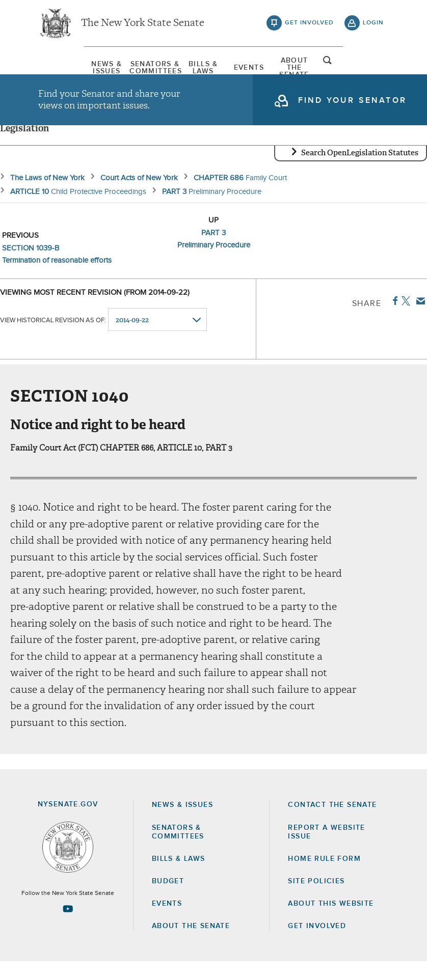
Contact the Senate (332, 823)
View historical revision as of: (53, 338)
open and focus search (373, 68)
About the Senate (191, 944)
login (373, 25)
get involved (309, 25)
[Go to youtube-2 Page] (68, 927)
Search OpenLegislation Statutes (360, 171)
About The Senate (328, 69)
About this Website (331, 921)
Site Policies (316, 899)
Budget (168, 899)
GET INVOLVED (317, 944)
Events (262, 69)
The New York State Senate (143, 25)
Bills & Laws (196, 69)
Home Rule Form (324, 877)
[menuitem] (64, 69)
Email (419, 319)
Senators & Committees (130, 69)
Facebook (393, 319)
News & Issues (64, 69)
